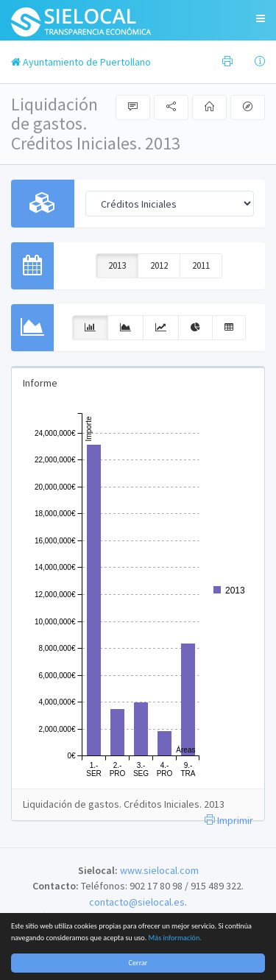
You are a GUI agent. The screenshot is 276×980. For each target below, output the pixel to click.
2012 (159, 265)
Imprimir (229, 820)
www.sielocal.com (159, 870)
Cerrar (138, 963)
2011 (201, 265)
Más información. (175, 938)
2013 (117, 265)
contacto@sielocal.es (137, 902)
